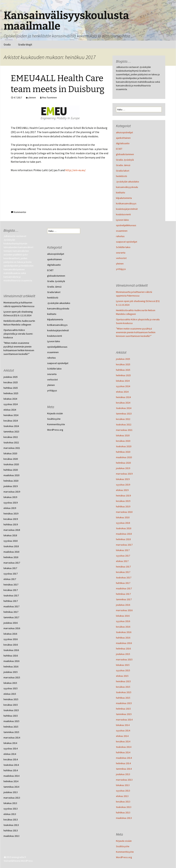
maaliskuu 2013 (124, 818)
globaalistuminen (125, 154)
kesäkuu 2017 (123, 572)
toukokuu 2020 (124, 446)
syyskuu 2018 (123, 523)
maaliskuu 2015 (124, 703)
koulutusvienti (123, 214)
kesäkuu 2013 (123, 802)
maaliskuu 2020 (124, 457)
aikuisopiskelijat (124, 132)
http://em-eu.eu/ (76, 170)
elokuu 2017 (122, 561)
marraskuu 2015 (124, 659)
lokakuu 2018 (123, 517)
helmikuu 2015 (123, 709)
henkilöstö (122, 176)
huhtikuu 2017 (123, 583)
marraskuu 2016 (124, 610)
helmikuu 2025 (123, 375)
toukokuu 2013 (124, 807)
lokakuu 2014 (123, 725)
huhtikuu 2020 (123, 452)
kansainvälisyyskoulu (127, 187)
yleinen (32, 97)
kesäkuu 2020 (123, 441)
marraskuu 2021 (124, 430)
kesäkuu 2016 (123, 627)
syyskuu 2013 (123, 791)
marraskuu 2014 (124, 720)
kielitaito (121, 192)
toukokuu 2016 (124, 632)
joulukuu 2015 (123, 654)
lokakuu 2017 (123, 550)
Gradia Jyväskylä (125, 160)
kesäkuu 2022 (123, 419)
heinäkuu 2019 (123, 496)
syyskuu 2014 (123, 731)
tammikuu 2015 (124, 714)
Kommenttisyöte (125, 852)
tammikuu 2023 (124, 414)
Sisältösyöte (123, 846)
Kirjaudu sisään (124, 841)
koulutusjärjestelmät (127, 209)
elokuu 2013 (122, 796)
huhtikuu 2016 (123, 638)
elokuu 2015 (122, 676)
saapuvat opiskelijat (127, 242)
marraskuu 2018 (124, 512)
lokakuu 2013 (123, 785)
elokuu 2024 (122, 392)
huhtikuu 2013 (123, 812)
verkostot (121, 258)
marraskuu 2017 (124, 545)
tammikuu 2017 (124, 599)
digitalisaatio (123, 143)
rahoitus (120, 236)
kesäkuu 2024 (123, 403)
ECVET (119, 149)
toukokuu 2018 (124, 528)
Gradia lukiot (123, 171)
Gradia (7, 45)
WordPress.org (124, 857)
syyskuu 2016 (123, 621)
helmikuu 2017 (123, 594)
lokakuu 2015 (123, 665)
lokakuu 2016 (123, 616)
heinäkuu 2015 (123, 681)
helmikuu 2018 (123, 539)
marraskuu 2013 (124, 780)
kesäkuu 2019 (123, 501)
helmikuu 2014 (123, 763)
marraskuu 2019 (124, 474)
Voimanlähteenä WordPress (18, 861)
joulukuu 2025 (123, 359)
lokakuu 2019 (123, 479)
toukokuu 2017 (124, 577)
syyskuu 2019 (123, 485)
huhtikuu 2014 (123, 752)
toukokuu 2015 (124, 692)
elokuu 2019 (122, 490)
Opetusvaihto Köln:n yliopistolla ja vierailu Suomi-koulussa (18, 334)
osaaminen (122, 231)
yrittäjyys (121, 269)
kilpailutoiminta (124, 198)
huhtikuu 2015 (123, 698)
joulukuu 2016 (123, 605)
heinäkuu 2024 (123, 397)
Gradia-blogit (25, 45)
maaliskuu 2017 (124, 588)
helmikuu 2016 (123, 649)
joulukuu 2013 (123, 774)
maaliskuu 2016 (124, 643)
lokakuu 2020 (123, 435)
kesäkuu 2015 (123, 687)
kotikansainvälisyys (126, 203)
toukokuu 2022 (124, 424)
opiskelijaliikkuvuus (126, 225)
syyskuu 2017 (123, 556)
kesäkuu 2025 (123, 364)
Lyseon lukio (122, 220)
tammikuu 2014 (124, 769)
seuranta (121, 253)
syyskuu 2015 (123, 670)
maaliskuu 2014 (124, 758)
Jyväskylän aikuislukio (128, 182)
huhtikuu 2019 (123, 506)
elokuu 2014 (122, 736)
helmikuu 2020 (123, 463)
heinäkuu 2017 (123, 567)
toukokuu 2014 (124, 747)
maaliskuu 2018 (124, 534)
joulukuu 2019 (123, 468)
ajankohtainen (123, 138)
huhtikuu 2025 (123, 370)
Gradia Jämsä (123, 165)
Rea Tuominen (50, 97)
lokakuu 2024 (123, 381)
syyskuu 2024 (123, 386)
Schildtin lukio (123, 247)
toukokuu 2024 (124, 408)
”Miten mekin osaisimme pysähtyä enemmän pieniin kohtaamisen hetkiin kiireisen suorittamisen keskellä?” (136, 332)
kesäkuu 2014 (123, 741)
